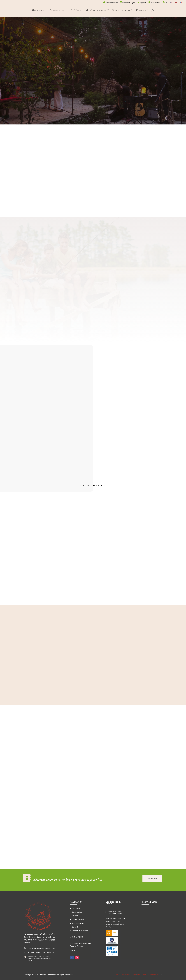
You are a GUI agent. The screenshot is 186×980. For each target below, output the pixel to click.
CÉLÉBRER (76, 12)
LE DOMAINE (38, 12)
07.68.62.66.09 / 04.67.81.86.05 (41, 953)
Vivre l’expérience (78, 923)
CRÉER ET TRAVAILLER (96, 12)
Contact (75, 927)
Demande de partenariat (80, 931)
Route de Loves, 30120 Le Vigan (115, 912)
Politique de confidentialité (147, 974)
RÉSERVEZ (152, 878)
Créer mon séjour (128, 2)
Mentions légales (122, 974)
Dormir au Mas (77, 912)
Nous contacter (111, 2)
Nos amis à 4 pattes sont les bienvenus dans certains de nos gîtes (40, 958)
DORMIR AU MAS (57, 12)
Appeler (142, 2)
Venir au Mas (154, 2)
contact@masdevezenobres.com (42, 948)
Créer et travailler (78, 919)
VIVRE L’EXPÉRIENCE (121, 12)
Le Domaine (76, 908)
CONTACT (141, 12)
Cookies (133, 974)
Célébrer (75, 916)
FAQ (165, 2)
